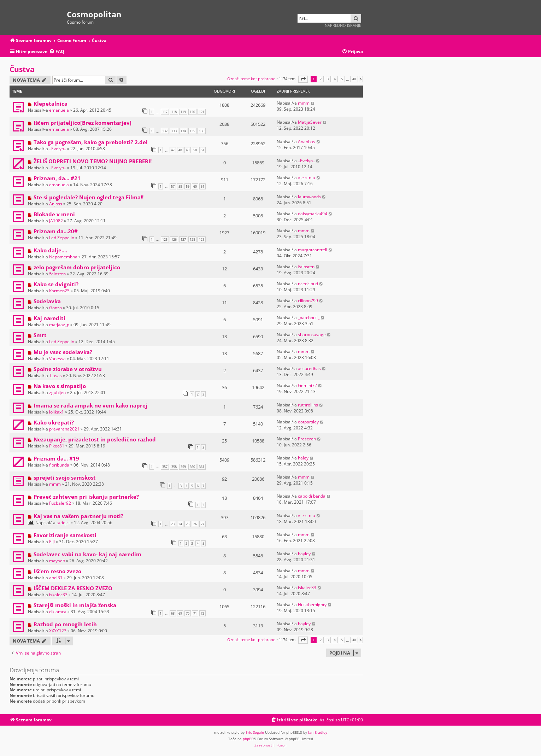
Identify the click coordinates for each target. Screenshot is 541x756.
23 (173, 524)
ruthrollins (308, 405)
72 (202, 613)
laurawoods (309, 197)
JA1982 (56, 221)
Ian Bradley (318, 732)
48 (180, 150)
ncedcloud (308, 284)
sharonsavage (312, 335)
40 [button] (354, 79)
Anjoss (56, 204)
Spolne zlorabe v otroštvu (68, 369)
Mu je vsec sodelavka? (63, 352)
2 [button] (321, 79)
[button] (303, 79)
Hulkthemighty (312, 605)
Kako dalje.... (50, 250)
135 (192, 131)
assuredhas (309, 368)
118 (174, 112)
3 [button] (328, 79)
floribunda (59, 465)
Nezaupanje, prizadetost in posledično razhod (95, 439)
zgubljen (57, 392)
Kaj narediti (49, 318)
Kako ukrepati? (54, 422)
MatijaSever (310, 122)
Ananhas (307, 142)
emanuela (59, 110)
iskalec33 (58, 595)
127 (183, 239)
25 (188, 524)
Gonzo (55, 308)
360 (192, 467)
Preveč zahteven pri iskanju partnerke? (86, 497)
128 (192, 239)
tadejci (63, 523)
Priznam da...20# (56, 231)
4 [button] (335, 79)
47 (173, 150)
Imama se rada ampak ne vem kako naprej (90, 405)
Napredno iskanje (343, 25)
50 (195, 150)
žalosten (57, 274)
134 (183, 131)
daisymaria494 (313, 214)
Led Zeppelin (62, 238)
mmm (304, 103)
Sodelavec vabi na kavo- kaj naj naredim (87, 554)
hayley (304, 554)
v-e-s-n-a (307, 178)
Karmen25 (59, 291)
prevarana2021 (64, 429)
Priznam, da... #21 (57, 178)
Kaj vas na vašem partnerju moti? (78, 516)
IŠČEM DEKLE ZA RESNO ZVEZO (73, 588)
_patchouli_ (309, 318)
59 (188, 186)
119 (183, 112)
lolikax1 (57, 412)
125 (165, 239)
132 (165, 131)
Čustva (22, 69)
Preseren (307, 439)
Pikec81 (57, 446)
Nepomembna (63, 257)
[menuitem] (57, 52)
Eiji (52, 542)
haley (303, 458)
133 (174, 131)
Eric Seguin (255, 732)
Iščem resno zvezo (57, 571)
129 (202, 239)
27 (202, 524)
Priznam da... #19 (56, 458)
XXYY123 (58, 631)
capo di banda (312, 496)
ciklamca (58, 612)
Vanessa (57, 359)
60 (195, 186)
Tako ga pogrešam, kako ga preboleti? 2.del (91, 142)
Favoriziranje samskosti (65, 535)
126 (174, 239)
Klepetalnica (51, 104)
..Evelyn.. (58, 149)
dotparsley (308, 422)
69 (180, 613)
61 (202, 186)
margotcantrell (313, 250)
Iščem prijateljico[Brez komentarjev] (83, 123)
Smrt (40, 335)
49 (188, 150)
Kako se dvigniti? (56, 284)
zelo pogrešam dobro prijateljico (77, 267)
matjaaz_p (59, 325)
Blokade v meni (54, 214)
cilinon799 (308, 301)
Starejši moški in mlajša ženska (75, 605)
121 (202, 112)
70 (188, 613)
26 (195, 524)
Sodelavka (47, 301)
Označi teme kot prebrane (251, 79)
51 (202, 150)
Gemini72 (307, 385)
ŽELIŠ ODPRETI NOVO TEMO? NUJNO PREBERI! (93, 161)
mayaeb (57, 561)
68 (173, 613)
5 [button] (342, 79)
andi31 (56, 578)
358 (174, 467)
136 (202, 131)
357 (165, 467)
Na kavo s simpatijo (60, 386)
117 (165, 112)
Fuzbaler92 (60, 503)
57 (173, 186)
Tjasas (55, 376)
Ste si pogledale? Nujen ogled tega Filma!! (89, 197)
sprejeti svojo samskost (65, 477)
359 (183, 467)
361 (202, 467)
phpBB (248, 739)
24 (180, 524)
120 (192, 112)
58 (180, 186)
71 (195, 613)
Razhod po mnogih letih (65, 624)
